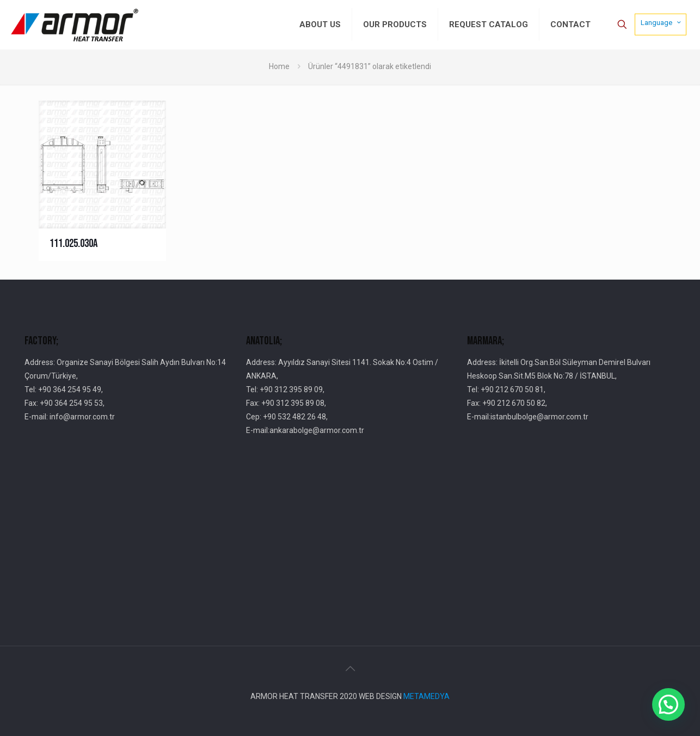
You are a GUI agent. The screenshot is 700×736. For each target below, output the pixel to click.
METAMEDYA (426, 696)
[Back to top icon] (350, 669)
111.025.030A (73, 243)
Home (279, 66)
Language (662, 22)
